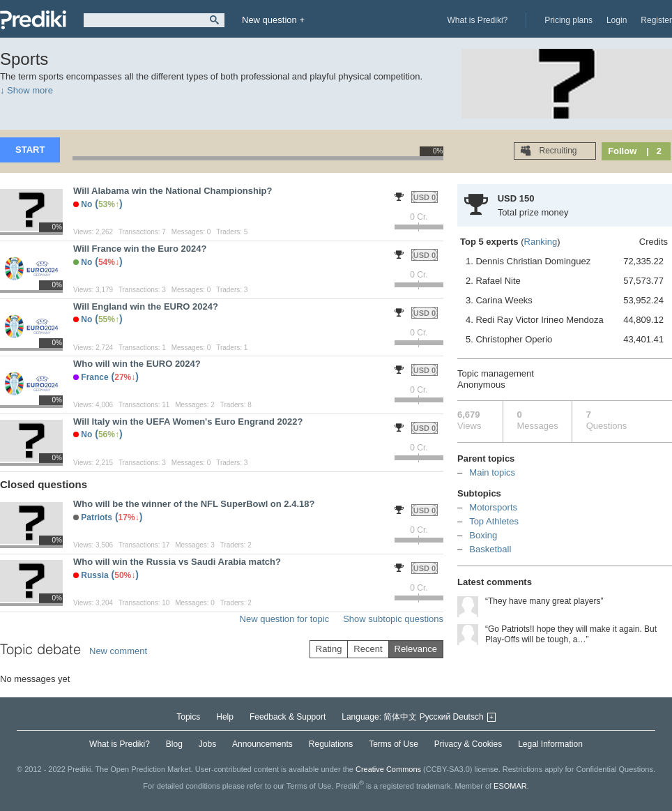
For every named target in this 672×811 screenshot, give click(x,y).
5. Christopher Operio (565, 340)
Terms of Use (394, 744)
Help (225, 717)
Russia (94, 575)
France (94, 377)
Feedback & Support (288, 717)
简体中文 (400, 717)
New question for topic (285, 619)
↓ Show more (26, 90)
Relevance (416, 649)
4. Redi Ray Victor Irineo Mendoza (565, 320)
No (86, 204)
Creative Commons (388, 769)
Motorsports (493, 507)
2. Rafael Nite (565, 281)
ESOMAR (510, 785)
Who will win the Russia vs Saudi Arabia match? (177, 562)
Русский (435, 717)
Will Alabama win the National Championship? (173, 191)
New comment (118, 651)
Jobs (207, 744)
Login (617, 20)
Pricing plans (568, 20)
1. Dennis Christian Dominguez (565, 262)
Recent (368, 649)
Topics (188, 717)
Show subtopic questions (393, 619)
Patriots (97, 517)
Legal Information (550, 744)
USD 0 (425, 197)
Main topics (492, 472)
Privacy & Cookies (468, 744)
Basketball (490, 549)
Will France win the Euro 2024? (140, 249)
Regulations (331, 744)
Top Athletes (494, 521)
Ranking (541, 242)
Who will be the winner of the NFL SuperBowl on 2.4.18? (194, 504)
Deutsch (468, 717)
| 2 (654, 151)
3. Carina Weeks (565, 301)
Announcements (262, 744)
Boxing (483, 535)
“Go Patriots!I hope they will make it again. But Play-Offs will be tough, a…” (571, 634)
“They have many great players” (544, 601)
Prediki (33, 20)
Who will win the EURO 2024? (137, 364)
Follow (622, 151)
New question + (273, 20)
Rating (329, 649)
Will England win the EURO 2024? (146, 306)
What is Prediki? (478, 20)
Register (656, 20)
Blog (174, 744)
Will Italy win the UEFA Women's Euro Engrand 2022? (188, 422)
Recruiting (557, 151)
